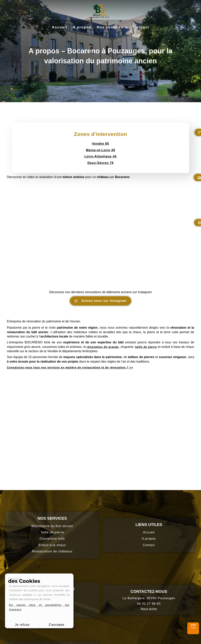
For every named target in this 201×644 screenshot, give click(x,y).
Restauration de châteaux (52, 551)
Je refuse (22, 625)
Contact (141, 27)
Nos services (112, 27)
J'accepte (56, 625)
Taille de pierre (52, 532)
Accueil (59, 27)
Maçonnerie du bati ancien (52, 526)
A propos (82, 27)
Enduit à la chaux (52, 545)
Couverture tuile (52, 539)
